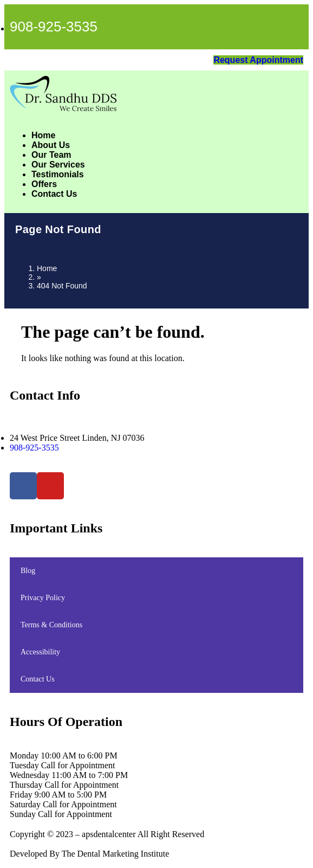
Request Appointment (258, 60)
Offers (44, 184)
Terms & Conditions (51, 625)
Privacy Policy (43, 598)
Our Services (58, 165)
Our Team (51, 155)
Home (43, 135)
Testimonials (58, 174)
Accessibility (40, 652)
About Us (51, 145)
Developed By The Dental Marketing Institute (89, 854)
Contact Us (54, 194)
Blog (28, 571)
